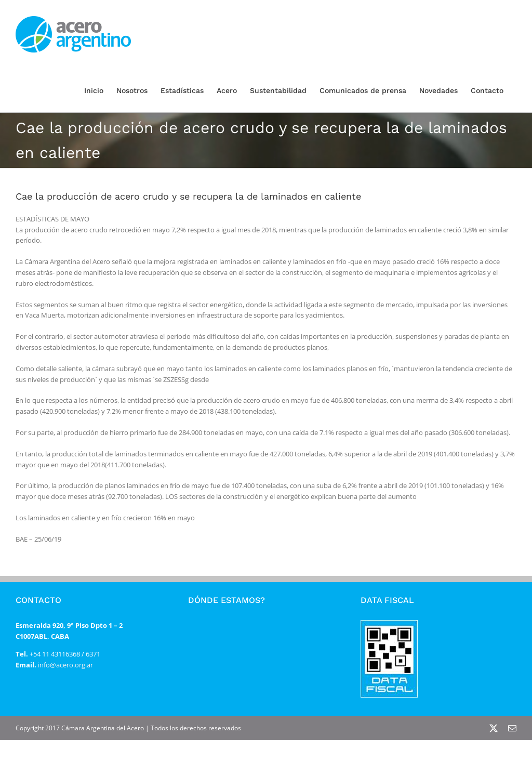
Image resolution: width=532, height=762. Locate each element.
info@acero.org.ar (65, 665)
